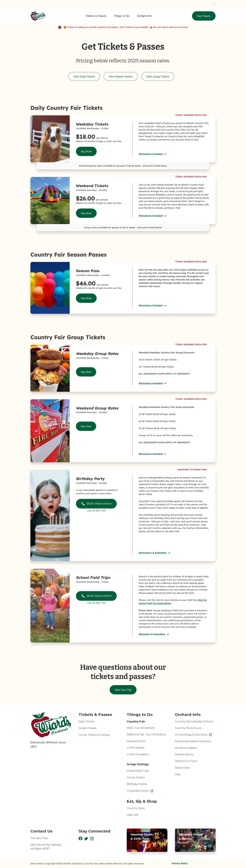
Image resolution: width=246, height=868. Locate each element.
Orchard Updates (186, 748)
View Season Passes (121, 76)
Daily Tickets (86, 721)
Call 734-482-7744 (96, 511)
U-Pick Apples (136, 748)
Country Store (136, 808)
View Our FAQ (123, 690)
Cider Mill (133, 815)
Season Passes (87, 728)
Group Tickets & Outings (94, 735)
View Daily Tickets (84, 76)
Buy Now (86, 151)
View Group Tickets (158, 76)
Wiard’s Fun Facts (186, 761)
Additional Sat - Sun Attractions (146, 735)
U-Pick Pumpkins (138, 754)
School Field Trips (138, 771)
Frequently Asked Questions (193, 741)
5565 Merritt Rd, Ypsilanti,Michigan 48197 (46, 847)
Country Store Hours (188, 728)
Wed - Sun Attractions (141, 728)
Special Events (136, 741)
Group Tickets (136, 777)
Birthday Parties (137, 784)
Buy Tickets (204, 16)
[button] (96, 16)
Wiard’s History (184, 754)
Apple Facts (182, 768)
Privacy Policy (180, 863)
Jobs (178, 774)
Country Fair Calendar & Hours (194, 721)
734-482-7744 (39, 838)
